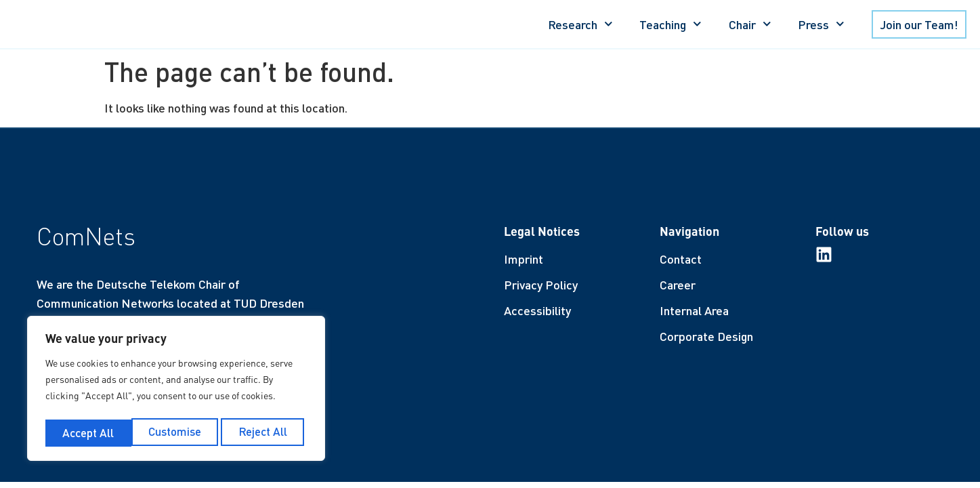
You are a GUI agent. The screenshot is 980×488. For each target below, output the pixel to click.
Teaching (670, 24)
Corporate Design (706, 336)
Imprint (524, 259)
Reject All (177, 432)
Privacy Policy (541, 285)
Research (580, 24)
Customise (88, 432)
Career (678, 285)
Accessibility (537, 310)
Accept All (265, 432)
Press (821, 24)
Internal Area (694, 310)
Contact (681, 259)
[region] (176, 390)
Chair (750, 24)
